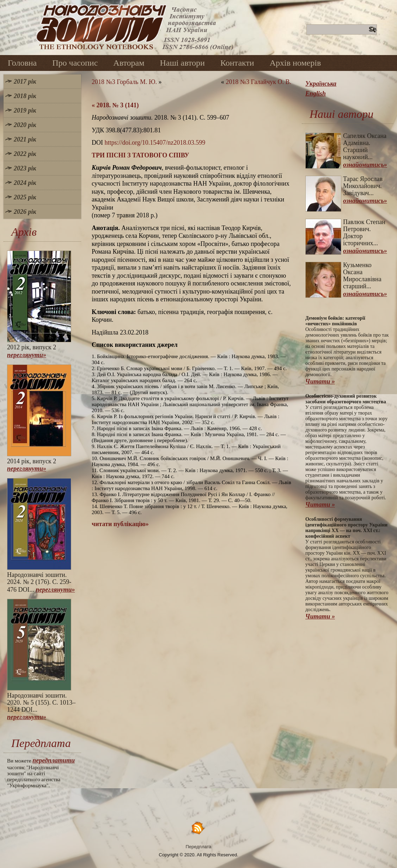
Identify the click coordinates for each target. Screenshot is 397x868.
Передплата (199, 847)
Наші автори (182, 63)
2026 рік (25, 212)
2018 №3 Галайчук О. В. (258, 82)
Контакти (237, 63)
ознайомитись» (365, 165)
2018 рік (25, 96)
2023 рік (25, 168)
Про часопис (75, 63)
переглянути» (27, 355)
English (316, 94)
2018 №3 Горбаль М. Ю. (124, 82)
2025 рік (25, 197)
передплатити (54, 760)
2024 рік (25, 183)
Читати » (320, 381)
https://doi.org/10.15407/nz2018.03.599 (155, 143)
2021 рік (25, 139)
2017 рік (25, 82)
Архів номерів (295, 63)
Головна (22, 63)
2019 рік (25, 110)
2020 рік (25, 125)
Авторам (129, 63)
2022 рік (25, 154)
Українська (321, 84)
